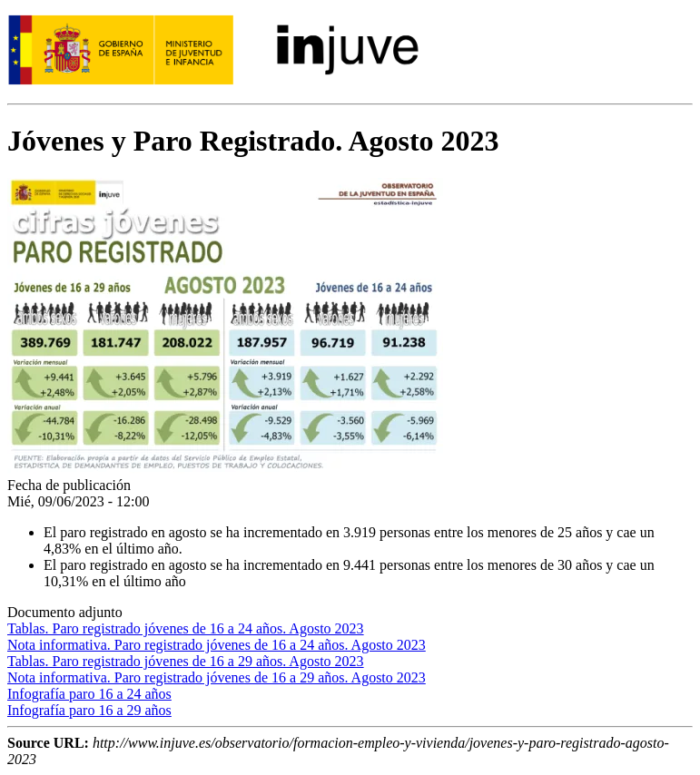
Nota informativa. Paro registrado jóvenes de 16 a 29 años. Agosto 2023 (217, 677)
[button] (225, 469)
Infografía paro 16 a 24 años (89, 694)
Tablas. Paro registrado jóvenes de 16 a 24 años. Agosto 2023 (186, 628)
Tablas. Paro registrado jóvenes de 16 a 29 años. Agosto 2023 (186, 661)
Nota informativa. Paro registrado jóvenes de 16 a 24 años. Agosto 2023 (217, 645)
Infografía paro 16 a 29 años (89, 710)
